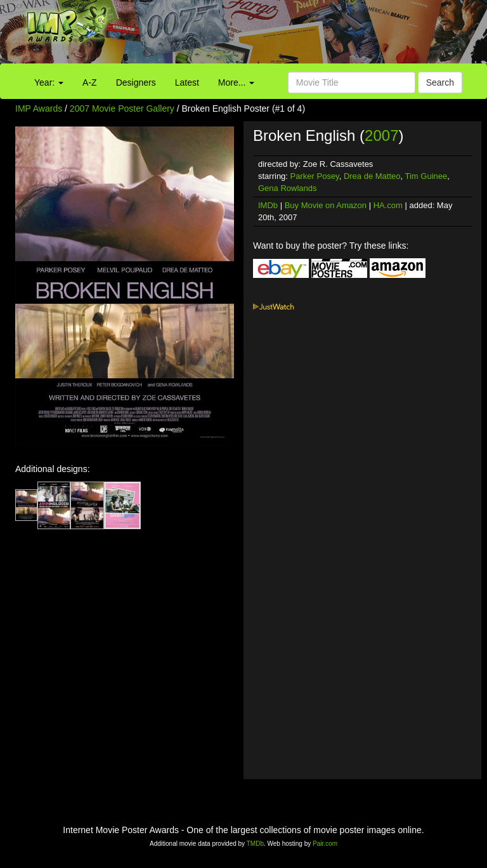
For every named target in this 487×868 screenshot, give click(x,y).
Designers (136, 82)
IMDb (268, 205)
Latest (187, 82)
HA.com (388, 205)
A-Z (90, 82)
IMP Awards (39, 109)
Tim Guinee (426, 176)
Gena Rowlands (288, 188)
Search (440, 82)
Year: (49, 82)
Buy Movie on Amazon (326, 205)
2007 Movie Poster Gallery (122, 109)
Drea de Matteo (372, 176)
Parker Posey (315, 176)
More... (236, 82)
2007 (381, 135)
